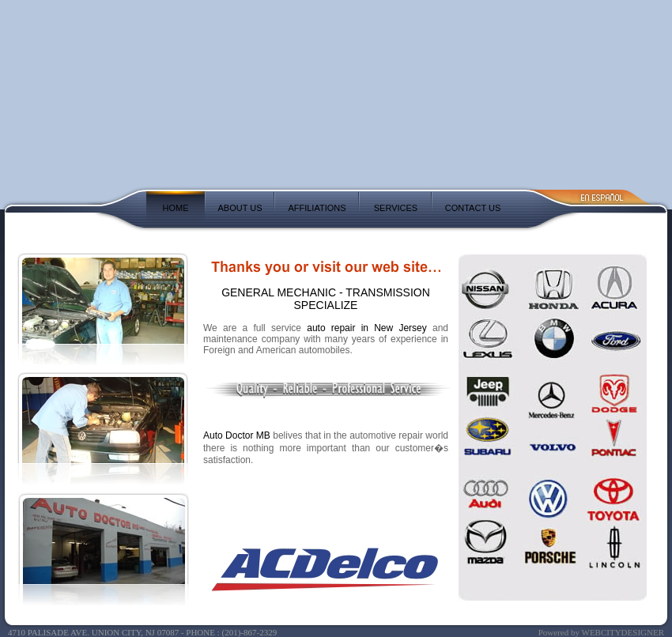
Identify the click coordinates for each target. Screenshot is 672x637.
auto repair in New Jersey (367, 328)
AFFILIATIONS (317, 208)
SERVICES (396, 208)
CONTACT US (473, 208)
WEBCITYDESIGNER (623, 632)
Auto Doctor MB (237, 435)
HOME (176, 208)
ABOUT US (240, 208)
